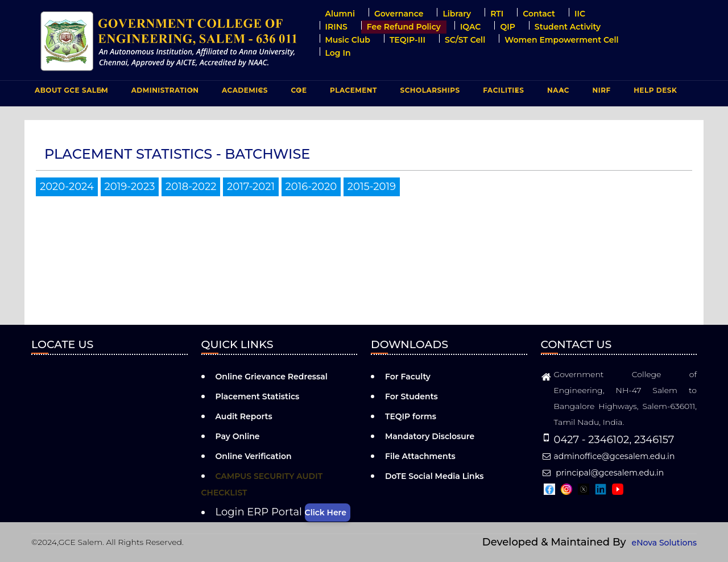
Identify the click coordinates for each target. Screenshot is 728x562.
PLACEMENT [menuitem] (352, 93)
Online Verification (254, 456)
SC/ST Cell (465, 40)
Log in (338, 53)
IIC (580, 14)
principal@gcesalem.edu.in (603, 473)
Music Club (348, 40)
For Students (411, 396)
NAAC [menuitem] (557, 93)
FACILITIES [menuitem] (502, 93)
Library (457, 14)
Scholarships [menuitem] (430, 90)
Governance (399, 14)
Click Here (326, 513)
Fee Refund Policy (404, 27)
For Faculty (408, 377)
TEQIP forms (411, 416)
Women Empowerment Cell (561, 40)
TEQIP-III (408, 40)
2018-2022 (191, 187)
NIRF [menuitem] (602, 90)
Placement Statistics (258, 396)
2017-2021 (251, 187)
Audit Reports (244, 416)
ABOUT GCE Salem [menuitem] (70, 93)
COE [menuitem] (298, 93)
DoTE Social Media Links (435, 476)
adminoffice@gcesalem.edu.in (608, 456)
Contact (539, 14)
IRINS (336, 27)
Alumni (340, 14)
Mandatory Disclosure (430, 436)
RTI (497, 14)
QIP (507, 27)
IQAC (471, 27)
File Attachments (420, 456)
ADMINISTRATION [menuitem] (164, 93)
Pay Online (238, 436)
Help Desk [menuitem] (655, 90)
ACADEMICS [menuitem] (243, 93)
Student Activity (568, 27)
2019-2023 (130, 187)
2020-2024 (67, 187)
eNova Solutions (664, 543)
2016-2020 (311, 187)
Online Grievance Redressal (272, 377)
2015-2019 (372, 187)
